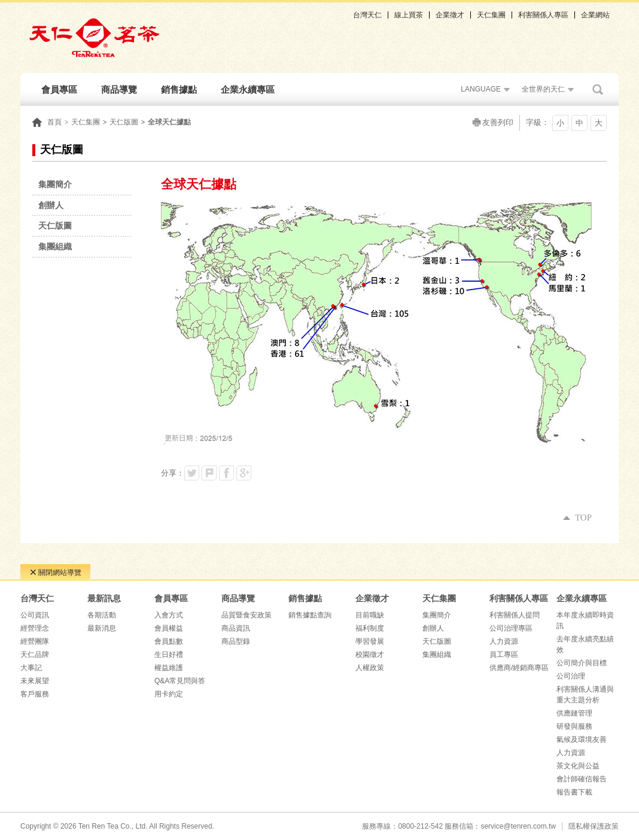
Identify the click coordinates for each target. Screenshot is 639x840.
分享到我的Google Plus (244, 473)
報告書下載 (574, 792)
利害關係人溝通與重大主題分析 (585, 695)
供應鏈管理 (574, 713)
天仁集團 (491, 15)
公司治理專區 (511, 628)
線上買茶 (409, 15)
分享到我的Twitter (192, 473)
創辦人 (433, 628)
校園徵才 (370, 655)
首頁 (54, 122)
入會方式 (169, 615)
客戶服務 (35, 694)
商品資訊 (236, 628)
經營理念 (35, 628)
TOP (577, 518)
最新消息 (102, 628)
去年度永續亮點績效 (585, 644)
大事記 (31, 668)
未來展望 (35, 681)
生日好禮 (169, 655)
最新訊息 (104, 598)
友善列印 (498, 122)
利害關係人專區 (543, 15)
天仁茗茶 (94, 38)
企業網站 (595, 15)
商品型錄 (236, 641)
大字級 (599, 125)
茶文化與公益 (578, 766)
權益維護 (169, 668)
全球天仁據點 (169, 122)
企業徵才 (450, 15)
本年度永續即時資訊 (585, 620)
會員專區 (59, 89)
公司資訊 (35, 615)
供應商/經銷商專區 (519, 668)
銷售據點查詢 (310, 615)
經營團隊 (35, 641)
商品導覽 (119, 89)
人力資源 (504, 641)
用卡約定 (169, 694)
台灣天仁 (367, 15)
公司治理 (571, 676)
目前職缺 (370, 615)
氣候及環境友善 (582, 739)
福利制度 (370, 628)
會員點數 (169, 641)
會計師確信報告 (582, 779)
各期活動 (102, 615)
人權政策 (370, 668)
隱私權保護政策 (594, 826)
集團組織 (437, 655)
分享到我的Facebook (226, 473)
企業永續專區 (248, 89)
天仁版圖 (124, 122)
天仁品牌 (35, 655)
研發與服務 (574, 726)
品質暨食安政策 (247, 615)
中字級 (579, 125)
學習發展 (370, 641)
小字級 (560, 125)
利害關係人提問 (515, 615)
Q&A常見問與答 (180, 681)
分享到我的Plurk (209, 473)
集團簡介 (437, 615)
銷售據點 (179, 89)
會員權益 (169, 628)
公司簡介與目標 (582, 663)
